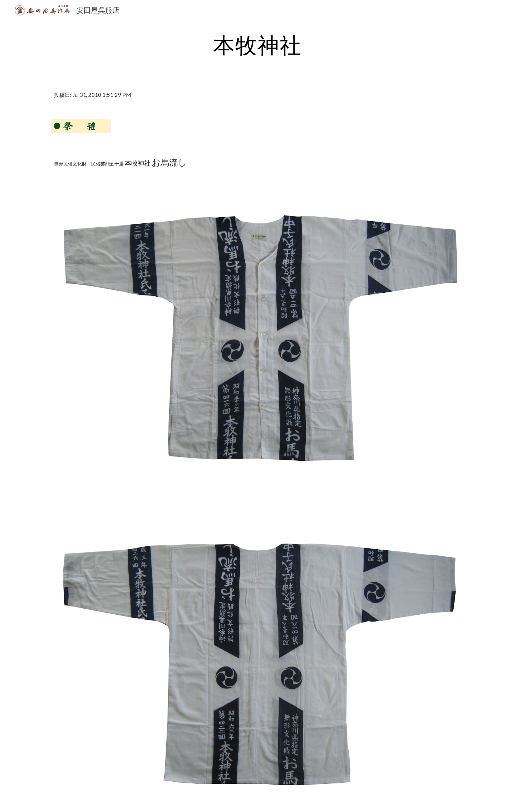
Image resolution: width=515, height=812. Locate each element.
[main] (257, 45)
